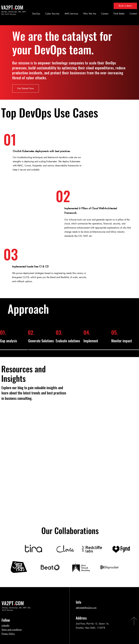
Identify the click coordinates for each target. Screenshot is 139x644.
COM (19, 7)
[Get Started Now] (26, 88)
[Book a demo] (125, 6)
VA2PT (7, 7)
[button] (36, 14)
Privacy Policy (8, 634)
